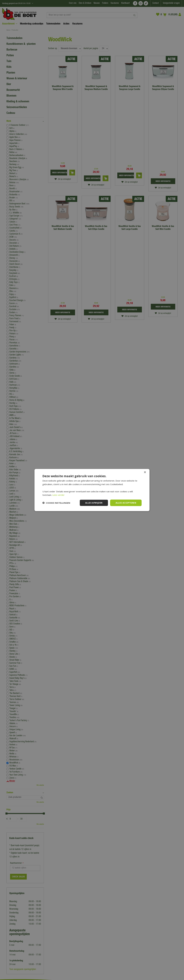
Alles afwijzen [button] (94, 503)
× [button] (145, 472)
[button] (56, 503)
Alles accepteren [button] (126, 503)
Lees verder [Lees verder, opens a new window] (58, 495)
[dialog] (92, 490)
